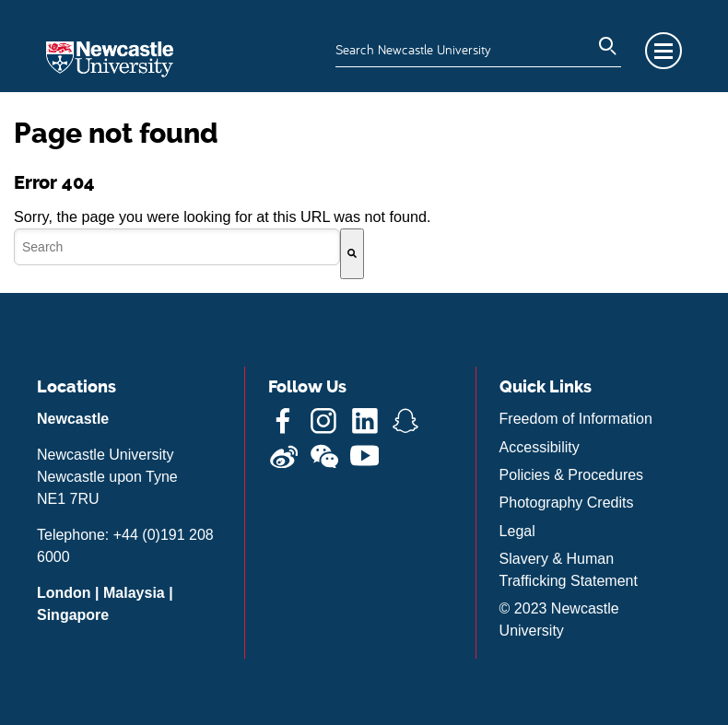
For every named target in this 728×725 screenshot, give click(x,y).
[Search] (352, 254)
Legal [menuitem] (517, 531)
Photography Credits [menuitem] (567, 503)
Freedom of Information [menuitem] (576, 419)
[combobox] (177, 247)
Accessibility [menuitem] (540, 447)
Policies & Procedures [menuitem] (572, 475)
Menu (663, 51)
